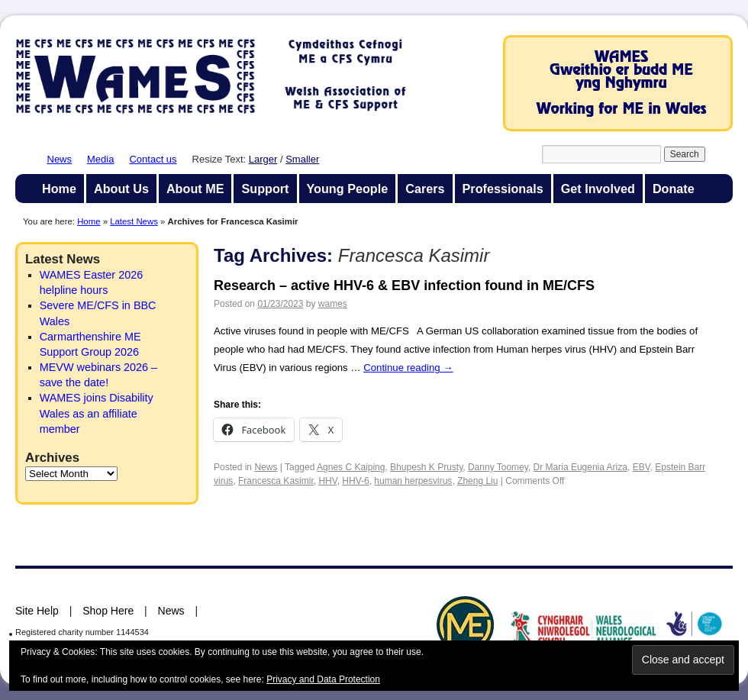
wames (333, 304)
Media (100, 159)
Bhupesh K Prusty (426, 467)
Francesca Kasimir (276, 481)
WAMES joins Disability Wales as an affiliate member (97, 413)
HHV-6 (355, 481)
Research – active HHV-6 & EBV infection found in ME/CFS (404, 285)
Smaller (302, 159)
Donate (674, 189)
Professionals (503, 189)
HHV (327, 481)
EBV (642, 467)
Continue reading (408, 368)
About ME (195, 189)
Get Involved (598, 189)
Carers (425, 189)
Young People (348, 189)
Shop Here (108, 611)
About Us (121, 189)
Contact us (153, 159)
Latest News (134, 221)
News (60, 159)
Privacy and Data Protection (323, 679)
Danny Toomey (498, 467)
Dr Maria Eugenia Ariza (580, 467)
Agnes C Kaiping (351, 467)
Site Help (37, 611)
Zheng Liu (477, 481)
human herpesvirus (413, 481)
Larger (263, 159)
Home (59, 189)
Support (265, 189)
